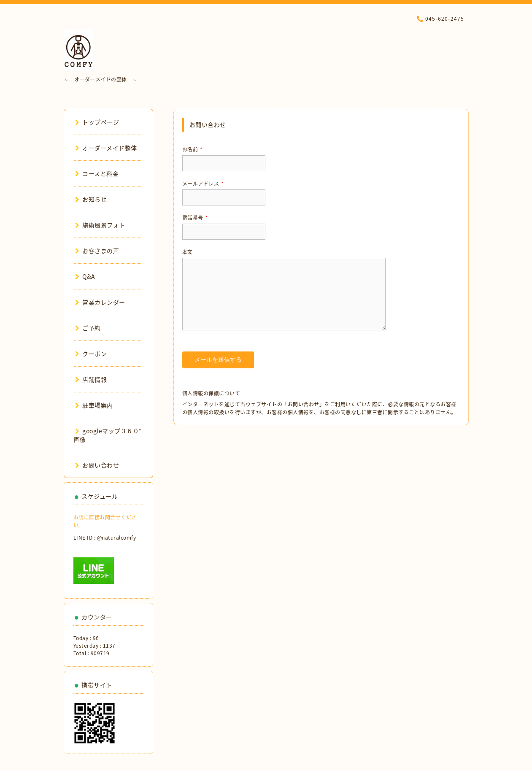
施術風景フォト (100, 225)
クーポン (91, 354)
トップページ (97, 122)
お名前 (193, 149)
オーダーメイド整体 (106, 148)
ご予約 (88, 328)
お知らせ (91, 199)
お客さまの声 (97, 251)
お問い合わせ (97, 465)
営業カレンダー (100, 302)
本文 (188, 252)
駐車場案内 (94, 405)
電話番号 (195, 218)
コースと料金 (97, 173)
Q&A (85, 276)
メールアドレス (203, 184)
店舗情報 (91, 379)
